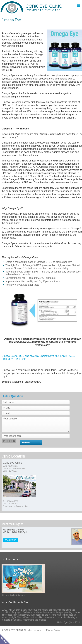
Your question (36, 424)
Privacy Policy (53, 630)
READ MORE (10, 540)
